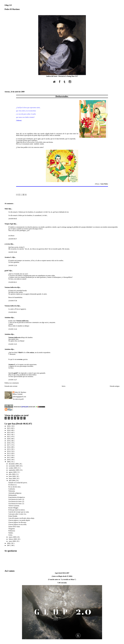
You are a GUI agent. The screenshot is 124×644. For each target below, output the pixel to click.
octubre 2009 (13, 468)
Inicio (64, 386)
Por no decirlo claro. (15, 487)
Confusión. (12, 489)
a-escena (8, 244)
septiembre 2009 (14, 470)
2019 (9, 441)
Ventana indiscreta (11, 287)
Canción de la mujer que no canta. (19, 512)
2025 (9, 428)
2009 (9, 462)
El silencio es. (13, 485)
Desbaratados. (62, 96)
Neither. (11, 533)
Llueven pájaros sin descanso (17, 522)
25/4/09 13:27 (13, 380)
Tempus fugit (9, 224)
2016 (9, 447)
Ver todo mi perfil (18, 399)
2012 (9, 455)
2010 (9, 460)
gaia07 (7, 271)
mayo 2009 (12, 478)
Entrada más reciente (11, 386)
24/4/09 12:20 (13, 265)
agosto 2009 (13, 472)
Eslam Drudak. (13, 516)
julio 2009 (12, 474)
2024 (9, 430)
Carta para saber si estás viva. (17, 514)
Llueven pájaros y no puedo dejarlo (19, 520)
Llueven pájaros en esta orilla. (18, 524)
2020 (9, 439)
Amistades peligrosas (15, 493)
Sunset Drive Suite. (14, 527)
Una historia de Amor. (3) (16, 499)
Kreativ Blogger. (13, 508)
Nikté (7, 209)
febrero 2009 (13, 539)
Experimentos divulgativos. (17, 497)
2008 (9, 543)
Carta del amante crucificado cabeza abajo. (21, 518)
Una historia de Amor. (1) (16, 504)
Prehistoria (12, 531)
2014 (9, 451)
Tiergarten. (12, 529)
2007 (9, 545)
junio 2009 (12, 476)
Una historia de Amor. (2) (16, 501)
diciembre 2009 (14, 464)
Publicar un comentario (12, 383)
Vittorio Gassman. (14, 506)
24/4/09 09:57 (13, 239)
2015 (9, 449)
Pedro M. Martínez (20, 392)
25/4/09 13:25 (13, 344)
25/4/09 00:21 (13, 282)
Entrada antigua (115, 386)
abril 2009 (12, 481)
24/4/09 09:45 (13, 219)
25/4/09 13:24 (13, 329)
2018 (9, 443)
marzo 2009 (13, 537)
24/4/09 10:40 (13, 252)
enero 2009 (12, 541)
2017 (9, 445)
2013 (9, 453)
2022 (9, 434)
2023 (9, 432)
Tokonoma (12, 491)
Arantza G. (8, 257)
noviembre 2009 (14, 466)
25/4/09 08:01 (13, 312)
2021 (9, 437)
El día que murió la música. (17, 510)
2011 (9, 458)
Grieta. (10, 535)
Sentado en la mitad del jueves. (18, 483)
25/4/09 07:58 (13, 301)
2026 (9, 426)
